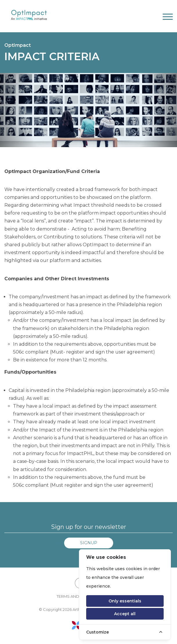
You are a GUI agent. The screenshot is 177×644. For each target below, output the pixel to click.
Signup (89, 543)
